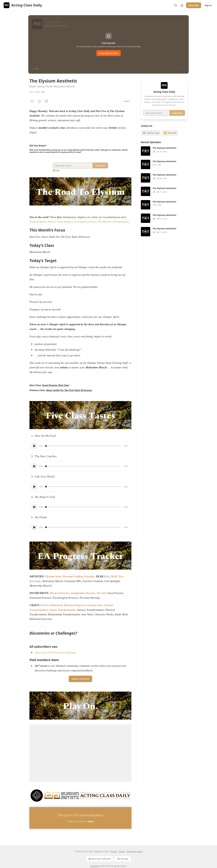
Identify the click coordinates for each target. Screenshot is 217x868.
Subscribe (194, 5)
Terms (122, 851)
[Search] (176, 5)
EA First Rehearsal (51, 605)
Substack (95, 866)
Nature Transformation (62, 610)
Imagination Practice (83, 593)
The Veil (101, 593)
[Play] (34, 446)
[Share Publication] (182, 5)
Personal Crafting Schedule (79, 576)
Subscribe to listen (109, 53)
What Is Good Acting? (60, 222)
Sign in (208, 5)
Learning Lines (94, 605)
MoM (114, 576)
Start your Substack (99, 859)
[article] (164, 155)
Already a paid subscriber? (80, 821)
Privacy (114, 851)
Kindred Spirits (38, 222)
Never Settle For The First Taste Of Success (69, 390)
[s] (146, 155)
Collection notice (135, 851)
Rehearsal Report (74, 605)
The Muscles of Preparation (113, 222)
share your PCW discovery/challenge (55, 652)
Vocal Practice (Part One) (56, 385)
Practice (65, 593)
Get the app (123, 859)
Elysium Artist (53, 576)
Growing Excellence (85, 222)
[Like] (32, 101)
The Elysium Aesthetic (164, 152)
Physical (54, 593)
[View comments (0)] (39, 101)
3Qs (107, 576)
